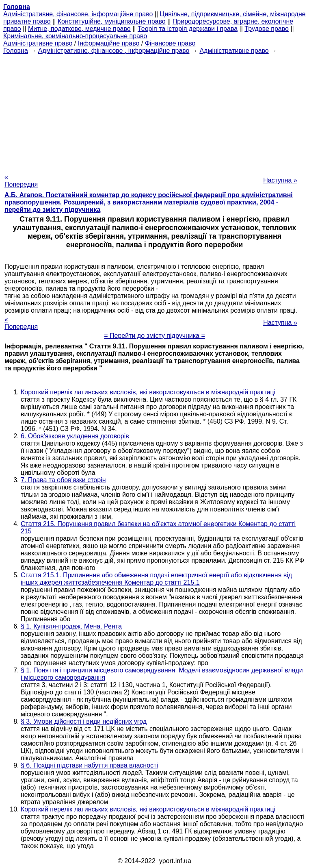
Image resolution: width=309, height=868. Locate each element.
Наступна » (280, 180)
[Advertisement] (154, 111)
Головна (16, 51)
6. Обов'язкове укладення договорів (75, 436)
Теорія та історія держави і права (188, 29)
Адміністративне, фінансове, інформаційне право (78, 14)
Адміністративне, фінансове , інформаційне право (114, 51)
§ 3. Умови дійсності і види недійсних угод (84, 721)
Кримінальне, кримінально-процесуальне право (75, 36)
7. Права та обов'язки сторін (63, 480)
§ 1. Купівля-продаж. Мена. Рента (71, 626)
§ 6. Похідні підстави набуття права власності (89, 765)
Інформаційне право (109, 43)
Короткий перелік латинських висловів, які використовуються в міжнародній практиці (148, 392)
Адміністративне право (38, 43)
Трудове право (267, 29)
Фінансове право (170, 43)
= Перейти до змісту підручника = (154, 336)
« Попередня (21, 181)
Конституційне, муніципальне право (112, 21)
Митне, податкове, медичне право (79, 29)
